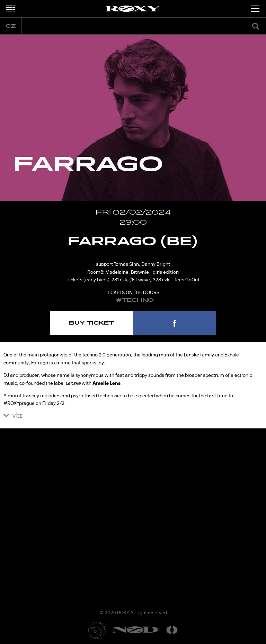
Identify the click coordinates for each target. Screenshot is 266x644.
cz (11, 26)
